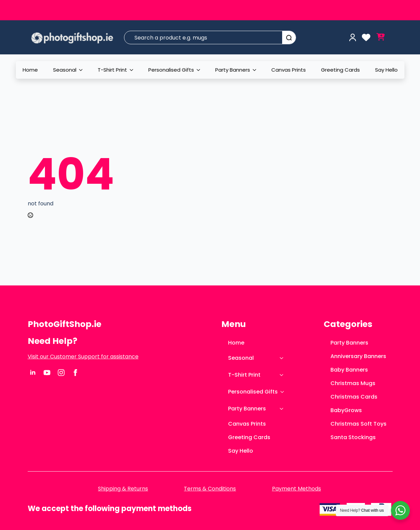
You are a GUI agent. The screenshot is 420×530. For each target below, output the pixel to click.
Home (30, 70)
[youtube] (47, 373)
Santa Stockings (353, 437)
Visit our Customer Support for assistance (83, 357)
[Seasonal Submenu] (83, 70)
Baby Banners (349, 370)
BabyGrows (346, 410)
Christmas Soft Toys (359, 424)
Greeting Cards (340, 70)
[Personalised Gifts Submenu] (200, 70)
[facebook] (75, 373)
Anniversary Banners (358, 356)
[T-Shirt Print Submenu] (133, 70)
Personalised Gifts (171, 70)
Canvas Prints (289, 70)
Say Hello (386, 70)
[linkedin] (33, 373)
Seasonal (65, 70)
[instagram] (61, 373)
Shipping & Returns (123, 489)
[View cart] (381, 37)
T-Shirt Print (112, 70)
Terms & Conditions (210, 489)
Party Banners (233, 70)
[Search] (289, 38)
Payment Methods (297, 489)
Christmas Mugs (353, 383)
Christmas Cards (354, 397)
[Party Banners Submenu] (256, 70)
